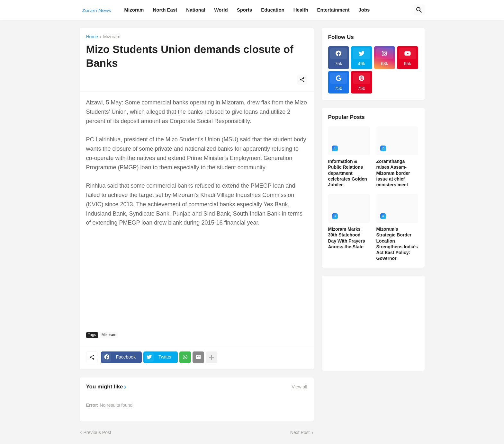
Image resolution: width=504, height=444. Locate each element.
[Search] (419, 10)
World (221, 10)
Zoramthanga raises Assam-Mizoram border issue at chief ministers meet (393, 173)
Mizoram (134, 10)
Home (92, 37)
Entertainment (333, 10)
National (196, 10)
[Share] (302, 80)
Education (273, 10)
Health (301, 10)
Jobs (364, 10)
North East (165, 10)
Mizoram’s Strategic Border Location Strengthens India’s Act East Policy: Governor (397, 244)
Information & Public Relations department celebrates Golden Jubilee (348, 173)
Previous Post (97, 432)
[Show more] (212, 357)
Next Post (300, 432)
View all (300, 387)
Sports (245, 10)
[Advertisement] (197, 279)
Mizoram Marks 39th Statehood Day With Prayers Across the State (347, 238)
